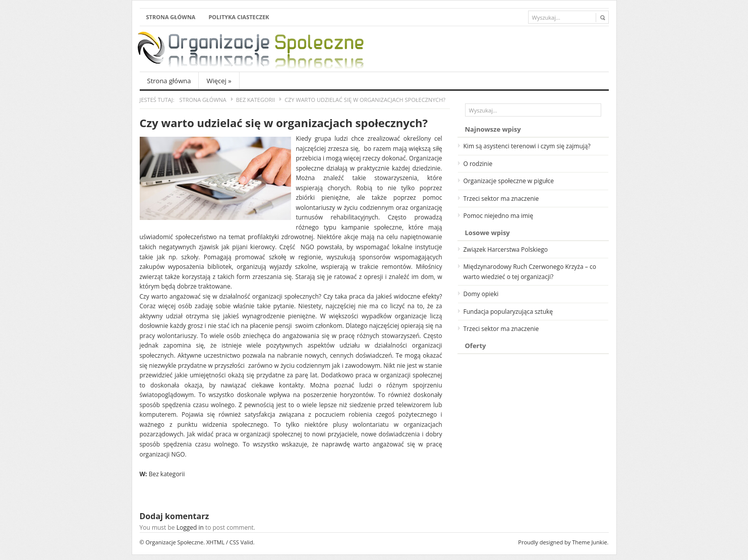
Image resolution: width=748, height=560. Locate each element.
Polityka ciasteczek (239, 17)
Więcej (219, 81)
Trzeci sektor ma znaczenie (501, 199)
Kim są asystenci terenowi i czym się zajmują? (527, 146)
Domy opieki (481, 294)
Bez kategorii (256, 100)
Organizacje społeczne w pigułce (509, 181)
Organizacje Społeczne (175, 542)
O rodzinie (478, 164)
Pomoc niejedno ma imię (498, 216)
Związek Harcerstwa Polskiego (506, 249)
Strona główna (171, 17)
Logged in (190, 527)
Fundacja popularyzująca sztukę (508, 312)
